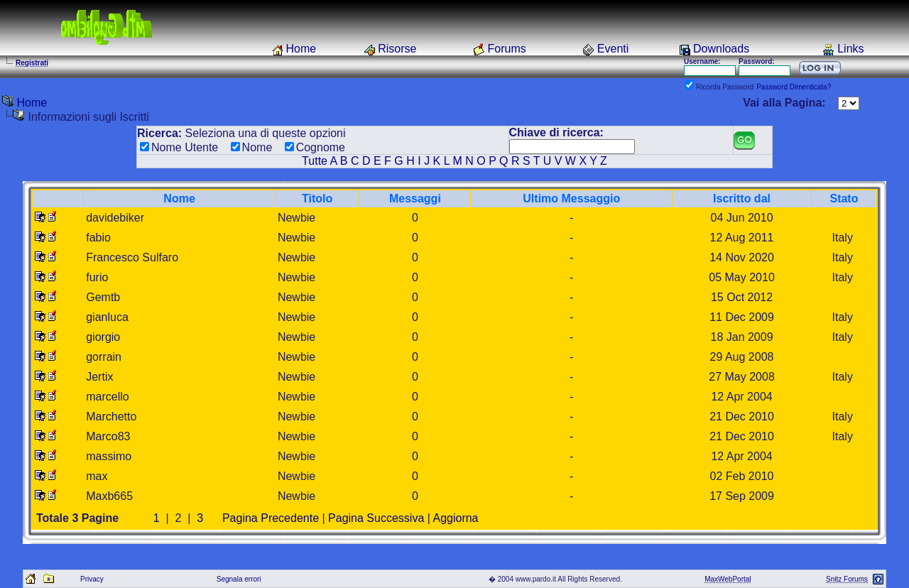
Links (850, 49)
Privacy (92, 579)
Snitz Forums (847, 579)
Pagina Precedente (271, 518)
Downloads (721, 49)
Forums (507, 49)
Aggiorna (455, 518)
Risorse (397, 49)
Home (301, 49)
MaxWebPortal (728, 579)
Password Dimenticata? (794, 87)
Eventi (613, 49)
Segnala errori (239, 579)
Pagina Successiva (376, 518)
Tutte (315, 161)
